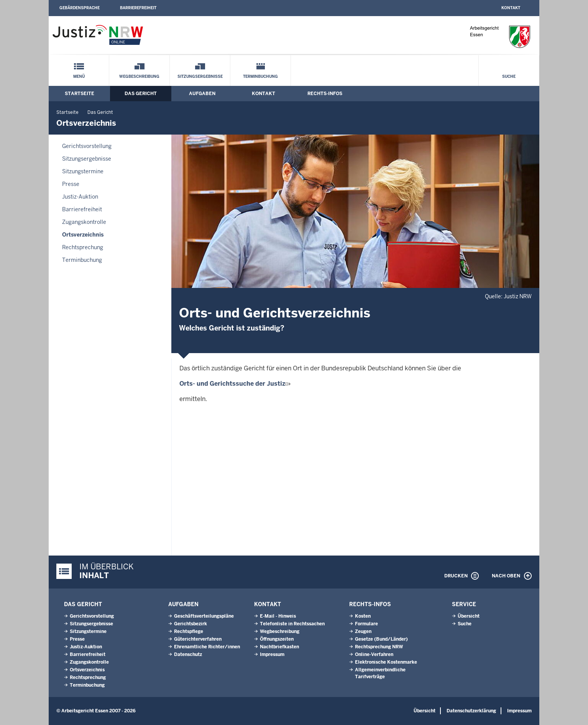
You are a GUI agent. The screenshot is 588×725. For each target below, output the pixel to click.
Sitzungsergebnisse (200, 76)
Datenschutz (188, 654)
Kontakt (511, 8)
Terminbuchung (260, 76)
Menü (79, 76)
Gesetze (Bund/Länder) (381, 639)
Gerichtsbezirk (191, 624)
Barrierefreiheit (138, 8)
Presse (71, 184)
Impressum (272, 654)
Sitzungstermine (83, 171)
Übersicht (469, 616)
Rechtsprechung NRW (379, 647)
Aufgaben (202, 94)
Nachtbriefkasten (279, 647)
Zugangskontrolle (84, 222)
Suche (509, 76)
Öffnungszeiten (277, 639)
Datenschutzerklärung (471, 711)
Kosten (363, 616)
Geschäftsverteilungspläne (204, 616)
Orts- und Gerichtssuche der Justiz (235, 384)
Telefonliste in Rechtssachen (292, 624)
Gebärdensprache (80, 8)
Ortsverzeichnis (83, 235)
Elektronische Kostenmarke (386, 662)
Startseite (80, 94)
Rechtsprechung (83, 247)
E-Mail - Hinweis (278, 616)
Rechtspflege (189, 631)
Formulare (366, 624)
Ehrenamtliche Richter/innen (207, 647)
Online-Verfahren (374, 654)
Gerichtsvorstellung (87, 146)
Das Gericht (141, 94)
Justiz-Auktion (80, 197)
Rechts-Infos (325, 94)
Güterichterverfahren (198, 639)
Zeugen (363, 631)
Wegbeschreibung (139, 76)
